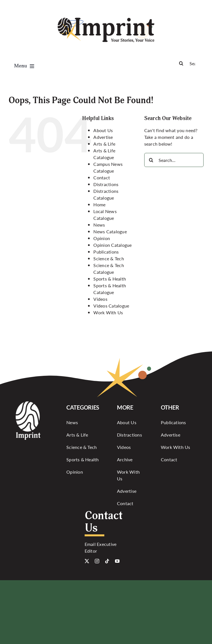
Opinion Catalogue (112, 245)
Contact (102, 178)
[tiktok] (107, 561)
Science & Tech (109, 258)
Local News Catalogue (105, 215)
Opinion (102, 238)
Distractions (106, 184)
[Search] (189, 63)
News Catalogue (110, 231)
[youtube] (117, 561)
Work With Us (108, 312)
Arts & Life (104, 144)
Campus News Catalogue (108, 167)
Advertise (103, 137)
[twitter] (87, 561)
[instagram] (97, 561)
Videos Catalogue (111, 306)
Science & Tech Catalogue (109, 269)
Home (99, 205)
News (99, 225)
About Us (103, 130)
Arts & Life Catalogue (104, 154)
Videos (100, 299)
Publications (106, 252)
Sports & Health (110, 279)
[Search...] (174, 160)
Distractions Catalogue (106, 194)
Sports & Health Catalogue (110, 289)
